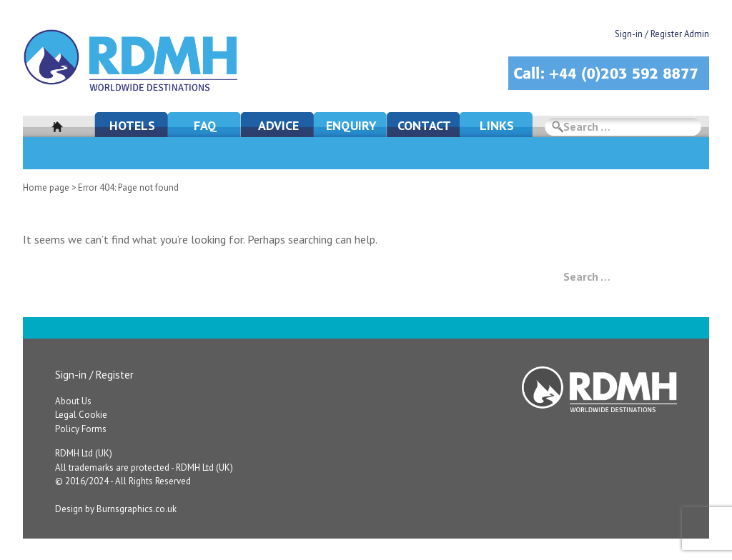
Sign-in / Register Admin (662, 34)
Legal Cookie (81, 415)
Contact (424, 125)
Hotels (132, 125)
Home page (46, 187)
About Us (73, 401)
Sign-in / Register (94, 375)
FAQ (205, 125)
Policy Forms (81, 429)
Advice (278, 125)
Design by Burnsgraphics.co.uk (116, 509)
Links (497, 125)
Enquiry (351, 125)
